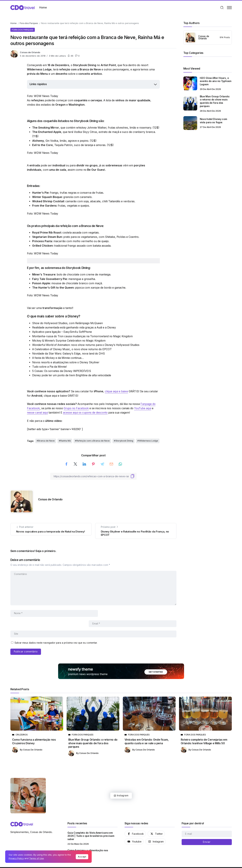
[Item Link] (190, 83)
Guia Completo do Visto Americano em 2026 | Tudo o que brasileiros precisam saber (91, 826)
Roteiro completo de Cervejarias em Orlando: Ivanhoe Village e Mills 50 (204, 731)
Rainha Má (66, 441)
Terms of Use (36, 858)
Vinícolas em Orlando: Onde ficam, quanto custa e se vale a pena (147, 731)
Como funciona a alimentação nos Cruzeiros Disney (34, 731)
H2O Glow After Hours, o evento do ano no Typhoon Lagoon (216, 81)
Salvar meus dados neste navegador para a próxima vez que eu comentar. (56, 632)
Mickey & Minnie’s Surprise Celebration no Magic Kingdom (69, 341)
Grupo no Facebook (76, 408)
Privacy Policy (16, 858)
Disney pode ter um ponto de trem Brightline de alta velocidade (72, 375)
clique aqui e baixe (116, 391)
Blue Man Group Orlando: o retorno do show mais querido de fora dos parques (215, 101)
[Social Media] (135, 824)
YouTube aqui (143, 408)
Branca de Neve (46, 441)
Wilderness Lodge (149, 441)
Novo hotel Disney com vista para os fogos (213, 121)
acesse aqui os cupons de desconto (85, 413)
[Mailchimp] (207, 832)
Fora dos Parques (29, 23)
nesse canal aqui (37, 413)
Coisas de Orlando (30, 52)
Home (13, 23)
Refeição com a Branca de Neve (93, 441)
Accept (82, 857)
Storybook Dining (124, 441)
